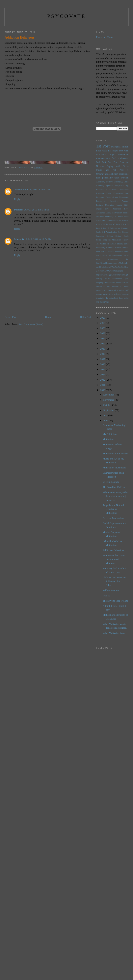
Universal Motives (114, 248)
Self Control (123, 232)
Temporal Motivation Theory (116, 240)
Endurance (124, 190)
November (109, 400)
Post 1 (124, 170)
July (106, 415)
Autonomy (101, 182)
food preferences (120, 158)
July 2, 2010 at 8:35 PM (37, 210)
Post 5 (106, 228)
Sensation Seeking (105, 236)
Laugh (119, 205)
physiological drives (116, 290)
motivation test (103, 286)
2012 (103, 380)
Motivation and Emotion (115, 453)
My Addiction (110, 434)
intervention (117, 279)
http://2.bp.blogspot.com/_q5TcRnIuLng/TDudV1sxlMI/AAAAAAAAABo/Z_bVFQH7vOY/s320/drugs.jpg (112, 267)
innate (107, 279)
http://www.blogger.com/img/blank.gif (112, 275)
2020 (103, 344)
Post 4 (99, 228)
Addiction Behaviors (113, 550)
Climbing (100, 186)
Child (126, 182)
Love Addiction (113, 209)
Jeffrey (18, 190)
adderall (111, 252)
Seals (98, 232)
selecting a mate (111, 482)
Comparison (119, 186)
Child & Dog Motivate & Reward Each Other (114, 581)
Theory (120, 244)
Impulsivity (101, 201)
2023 (103, 328)
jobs (127, 279)
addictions (124, 174)
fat (127, 259)
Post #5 (112, 224)
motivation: (117, 286)
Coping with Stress (118, 166)
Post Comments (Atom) (31, 324)
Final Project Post (115, 151)
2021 (103, 338)
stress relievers (115, 294)
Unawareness (102, 174)
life (105, 283)
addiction (114, 174)
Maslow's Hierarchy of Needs (110, 217)
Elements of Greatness (107, 190)
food (98, 178)
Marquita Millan (120, 147)
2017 (103, 359)
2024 (103, 323)
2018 (103, 354)
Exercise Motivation (113, 518)
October (108, 405)
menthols (111, 283)
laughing (100, 283)
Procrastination (103, 158)
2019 (103, 349)
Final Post (101, 151)
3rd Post (113, 162)
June (106, 420)
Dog (127, 186)
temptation (101, 298)
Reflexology (115, 228)
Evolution (100, 193)
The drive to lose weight (115, 601)
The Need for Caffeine (114, 487)
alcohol (118, 252)
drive (126, 255)
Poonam (19, 210)
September (109, 410)
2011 (103, 385)
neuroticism (101, 290)
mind (118, 283)
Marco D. (19, 239)
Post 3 (126, 224)
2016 (103, 364)
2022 (103, 333)
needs (126, 286)
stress (105, 294)
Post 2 (119, 224)
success (125, 294)
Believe (110, 182)
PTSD (105, 224)
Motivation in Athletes (114, 468)
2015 (103, 369)
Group (108, 197)
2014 (103, 375)
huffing (99, 279)
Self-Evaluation (111, 590)
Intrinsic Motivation (105, 205)
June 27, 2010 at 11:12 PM (37, 190)
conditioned (117, 255)
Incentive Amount (119, 201)
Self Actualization (109, 232)
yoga (107, 302)
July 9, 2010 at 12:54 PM (39, 239)
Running (125, 228)
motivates (124, 283)
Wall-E (106, 596)
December (109, 395)
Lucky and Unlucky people (117, 213)
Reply (17, 199)
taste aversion (121, 178)
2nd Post (101, 162)
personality (107, 178)
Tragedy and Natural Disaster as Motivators (113, 509)
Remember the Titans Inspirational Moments (114, 559)
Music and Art (106, 170)
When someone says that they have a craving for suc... (115, 496)
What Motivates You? (114, 633)
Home (48, 317)
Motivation (123, 155)
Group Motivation (120, 197)
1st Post (103, 146)
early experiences (107, 259)
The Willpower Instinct (106, 244)
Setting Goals (122, 236)
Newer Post (11, 317)
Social (99, 240)
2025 (103, 318)
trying (102, 302)
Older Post (85, 317)
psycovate (66, 16)
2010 (103, 390)
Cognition (109, 186)
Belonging (118, 182)
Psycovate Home (105, 37)
